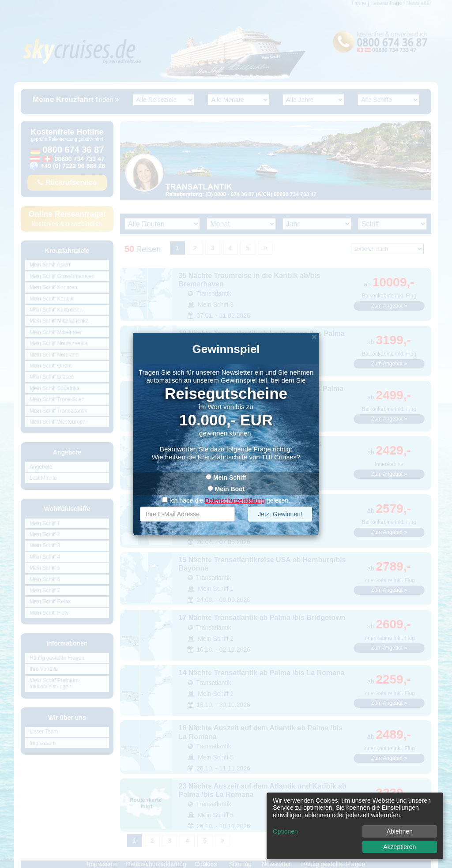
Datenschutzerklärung (235, 500)
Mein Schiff (230, 477)
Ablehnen (400, 831)
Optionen (285, 831)
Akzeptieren (399, 847)
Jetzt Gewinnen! (280, 514)
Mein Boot (230, 489)
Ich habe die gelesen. (226, 500)
